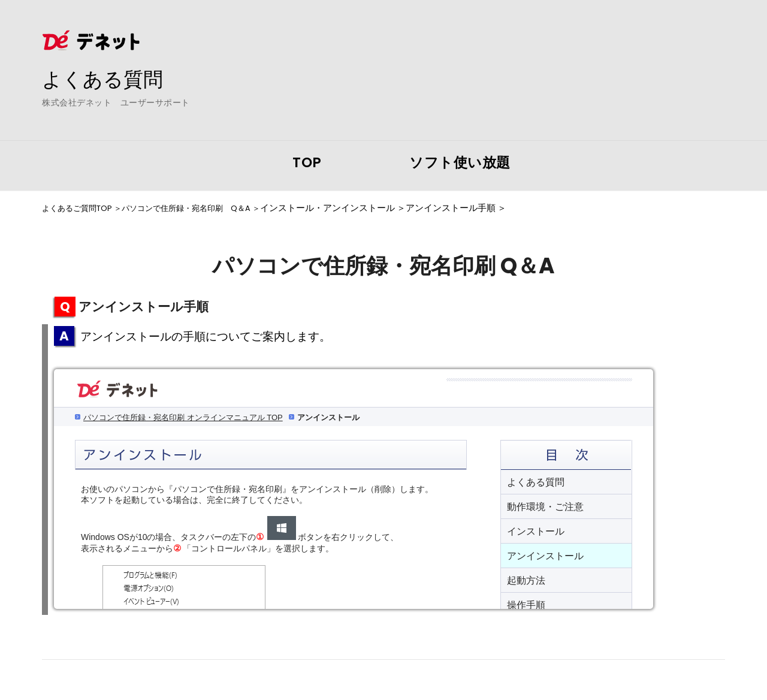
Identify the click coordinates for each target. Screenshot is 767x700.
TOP (307, 162)
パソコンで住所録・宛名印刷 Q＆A (207, 208)
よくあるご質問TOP (82, 208)
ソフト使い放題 (460, 162)
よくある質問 (108, 79)
